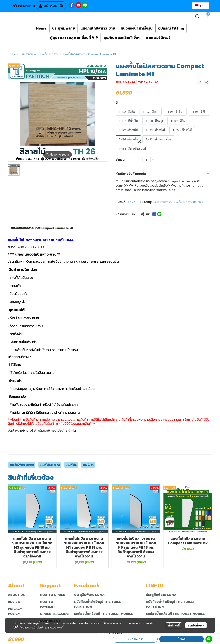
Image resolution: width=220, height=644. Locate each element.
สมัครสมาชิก (51, 6)
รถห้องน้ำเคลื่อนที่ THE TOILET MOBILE (104, 614)
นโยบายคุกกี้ (57, 627)
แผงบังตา (88, 465)
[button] (201, 6)
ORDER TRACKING (54, 614)
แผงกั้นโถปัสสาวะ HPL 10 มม (189, 202)
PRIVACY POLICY (15, 611)
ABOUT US (16, 595)
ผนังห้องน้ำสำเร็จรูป (137, 28)
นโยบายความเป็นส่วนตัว (32, 627)
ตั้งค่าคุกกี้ (174, 625)
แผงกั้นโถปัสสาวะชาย (98, 28)
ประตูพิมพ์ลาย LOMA (89, 595)
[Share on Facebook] (154, 214)
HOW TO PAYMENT (48, 604)
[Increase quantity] (153, 160)
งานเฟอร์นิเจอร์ (158, 37)
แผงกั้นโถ (71, 465)
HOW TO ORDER (53, 595)
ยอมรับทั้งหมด (196, 625)
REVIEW (14, 602)
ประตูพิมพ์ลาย (64, 28)
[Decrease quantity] (140, 160)
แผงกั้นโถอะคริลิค (50, 465)
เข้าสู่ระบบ (24, 6)
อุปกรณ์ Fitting (171, 28)
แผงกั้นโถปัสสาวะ (49, 54)
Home (41, 28)
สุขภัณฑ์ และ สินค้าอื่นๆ (122, 37)
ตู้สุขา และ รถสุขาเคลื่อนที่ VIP (74, 37)
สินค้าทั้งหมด (29, 54)
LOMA (132, 202)
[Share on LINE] (159, 214)
